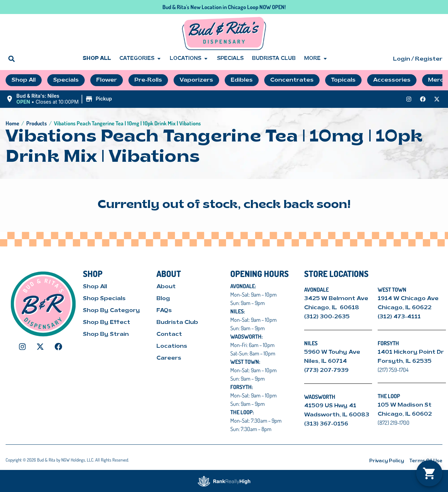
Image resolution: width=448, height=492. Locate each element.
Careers (169, 358)
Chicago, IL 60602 (405, 414)
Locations (189, 59)
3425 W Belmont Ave (337, 299)
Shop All (97, 59)
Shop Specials (104, 299)
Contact (169, 334)
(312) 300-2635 (327, 317)
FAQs (164, 311)
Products (37, 123)
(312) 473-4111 (399, 317)
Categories (140, 59)
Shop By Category (111, 311)
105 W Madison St (405, 405)
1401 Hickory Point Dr (411, 352)
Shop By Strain (106, 334)
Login (402, 59)
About (166, 287)
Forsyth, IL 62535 (405, 361)
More (316, 59)
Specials (230, 59)
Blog (163, 299)
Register (429, 59)
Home (12, 123)
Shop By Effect (107, 323)
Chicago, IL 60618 (332, 308)
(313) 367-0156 (326, 424)
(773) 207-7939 (326, 370)
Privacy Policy (387, 461)
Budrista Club (274, 59)
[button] (11, 59)
